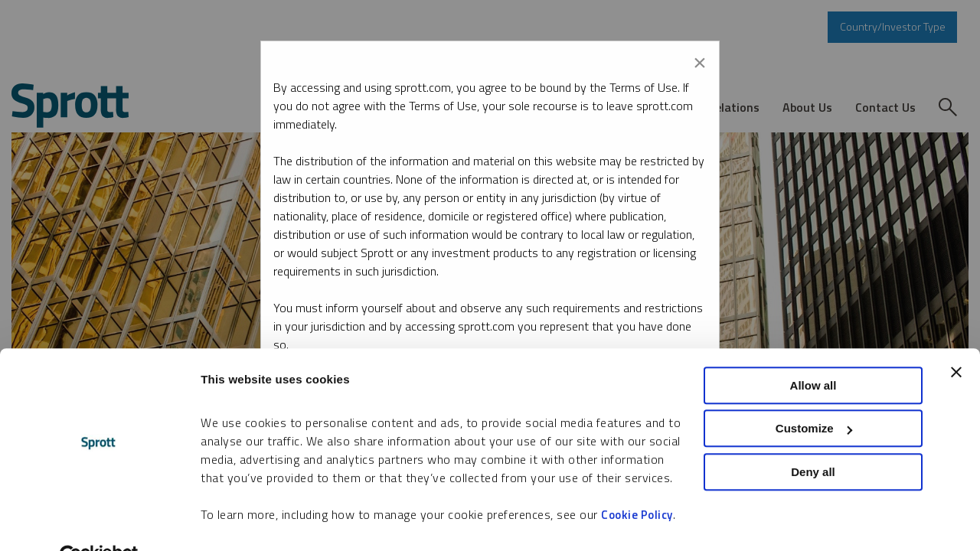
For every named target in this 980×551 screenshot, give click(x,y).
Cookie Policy (637, 479)
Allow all (813, 349)
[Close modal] (700, 60)
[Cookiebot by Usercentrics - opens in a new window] (99, 521)
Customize (814, 393)
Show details (236, 521)
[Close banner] (956, 336)
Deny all (813, 436)
